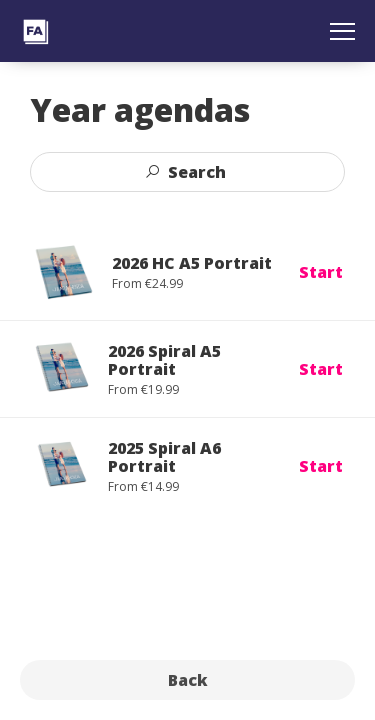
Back (188, 680)
